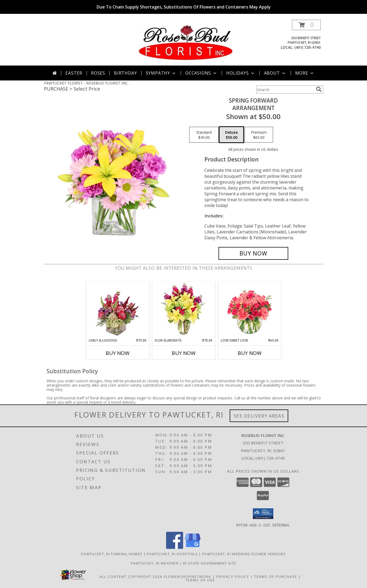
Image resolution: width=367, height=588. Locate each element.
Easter (74, 73)
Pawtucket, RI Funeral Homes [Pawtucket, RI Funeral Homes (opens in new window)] (112, 554)
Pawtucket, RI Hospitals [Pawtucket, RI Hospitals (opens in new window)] (172, 554)
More (305, 73)
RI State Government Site (210, 563)
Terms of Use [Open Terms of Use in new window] (200, 580)
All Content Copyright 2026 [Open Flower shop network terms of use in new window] (131, 576)
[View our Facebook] (175, 547)
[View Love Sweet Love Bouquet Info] (250, 310)
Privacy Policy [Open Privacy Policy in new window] (233, 576)
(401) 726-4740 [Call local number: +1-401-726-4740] (308, 47)
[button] (306, 25)
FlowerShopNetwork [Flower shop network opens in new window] (187, 576)
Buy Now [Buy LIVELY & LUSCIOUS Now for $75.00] (118, 353)
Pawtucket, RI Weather (155, 563)
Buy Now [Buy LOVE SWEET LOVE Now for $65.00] (250, 353)
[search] (319, 89)
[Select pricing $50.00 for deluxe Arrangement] (231, 135)
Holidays (241, 73)
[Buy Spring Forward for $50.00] (253, 253)
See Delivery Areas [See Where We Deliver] (259, 416)
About (275, 73)
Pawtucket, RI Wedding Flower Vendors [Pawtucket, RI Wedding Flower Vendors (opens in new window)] (244, 554)
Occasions (201, 73)
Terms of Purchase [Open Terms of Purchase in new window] (276, 576)
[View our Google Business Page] (193, 547)
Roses (98, 73)
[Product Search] (285, 90)
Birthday (125, 73)
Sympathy (161, 73)
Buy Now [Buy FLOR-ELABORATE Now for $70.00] (184, 353)
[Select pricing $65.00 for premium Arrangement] (259, 135)
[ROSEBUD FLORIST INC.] (186, 42)
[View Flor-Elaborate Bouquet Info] (183, 310)
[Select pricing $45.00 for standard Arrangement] (204, 135)
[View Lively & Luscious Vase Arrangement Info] (117, 310)
